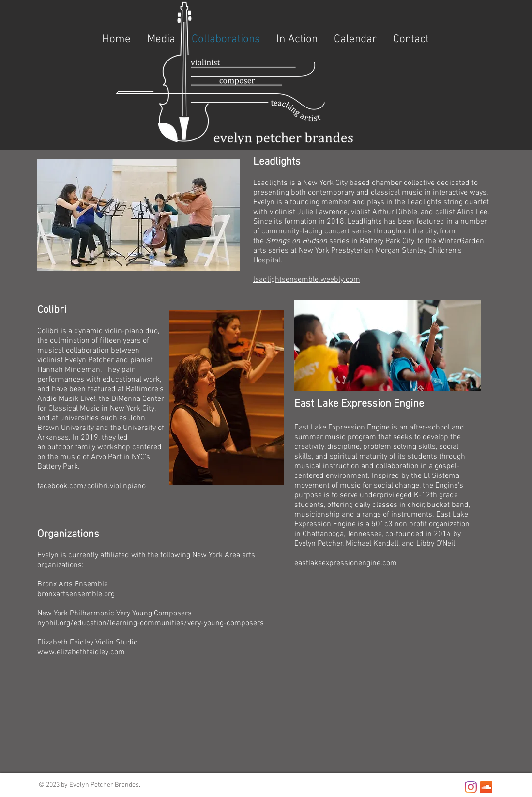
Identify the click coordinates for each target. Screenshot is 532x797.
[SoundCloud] (486, 787)
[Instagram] (471, 787)
